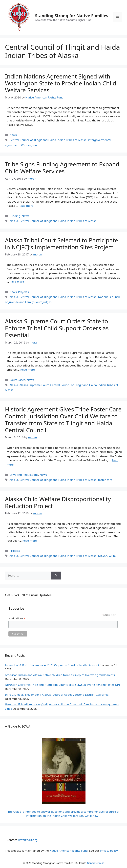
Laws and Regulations (24, 475)
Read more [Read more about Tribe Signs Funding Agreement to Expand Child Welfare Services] (26, 206)
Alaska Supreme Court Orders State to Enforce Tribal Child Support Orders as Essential (57, 328)
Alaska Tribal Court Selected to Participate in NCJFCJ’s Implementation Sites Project (62, 244)
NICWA (103, 556)
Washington (29, 145)
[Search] (56, 576)
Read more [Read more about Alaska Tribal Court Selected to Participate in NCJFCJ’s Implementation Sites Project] (17, 282)
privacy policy (108, 851)
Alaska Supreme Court (34, 385)
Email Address (17, 619)
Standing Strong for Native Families (72, 16)
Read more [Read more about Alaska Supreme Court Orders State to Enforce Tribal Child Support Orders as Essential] (28, 370)
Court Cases (17, 380)
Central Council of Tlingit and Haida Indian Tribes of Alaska (48, 140)
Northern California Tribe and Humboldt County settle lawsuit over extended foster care (63, 685)
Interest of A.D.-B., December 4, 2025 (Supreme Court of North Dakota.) (52, 665)
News (13, 135)
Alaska (14, 221)
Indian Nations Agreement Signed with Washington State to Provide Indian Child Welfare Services (61, 83)
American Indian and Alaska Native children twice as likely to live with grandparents (60, 675)
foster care (105, 480)
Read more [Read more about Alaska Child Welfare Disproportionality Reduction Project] (30, 541)
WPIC (112, 556)
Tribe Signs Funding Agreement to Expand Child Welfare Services (62, 168)
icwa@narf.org (28, 840)
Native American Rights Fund (69, 851)
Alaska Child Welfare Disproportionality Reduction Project (58, 502)
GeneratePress (95, 863)
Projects (23, 292)
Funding (15, 216)
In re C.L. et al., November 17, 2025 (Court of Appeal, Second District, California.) (58, 695)
